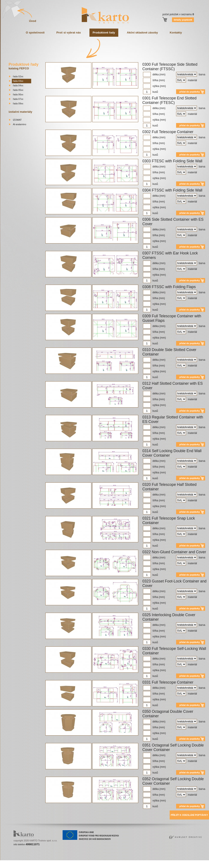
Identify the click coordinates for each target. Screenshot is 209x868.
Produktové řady (104, 33)
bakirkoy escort (169, 862)
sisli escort (22, 862)
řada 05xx (18, 90)
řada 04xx (18, 85)
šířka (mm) (154, 80)
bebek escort (100, 862)
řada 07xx (18, 99)
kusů (151, 92)
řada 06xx (18, 94)
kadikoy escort (201, 862)
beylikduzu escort (37, 862)
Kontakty (176, 33)
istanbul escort (8, 862)
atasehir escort (185, 862)
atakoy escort (153, 862)
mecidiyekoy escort (118, 862)
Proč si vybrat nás (69, 33)
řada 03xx (18, 81)
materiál (187, 80)
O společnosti (35, 33)
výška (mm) (154, 86)
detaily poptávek (183, 20)
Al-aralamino (20, 124)
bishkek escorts (104, 864)
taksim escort (54, 862)
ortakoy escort (69, 862)
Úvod (33, 21)
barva (191, 74)
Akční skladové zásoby (142, 33)
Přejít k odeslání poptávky (189, 815)
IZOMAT (17, 120)
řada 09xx (18, 103)
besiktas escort (85, 862)
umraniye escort (137, 862)
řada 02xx (18, 76)
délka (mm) (154, 74)
